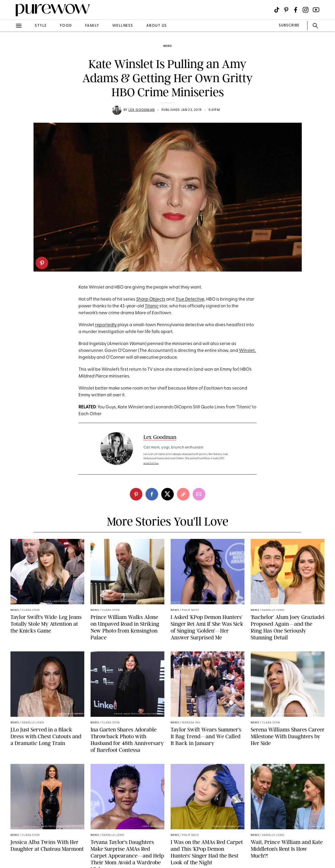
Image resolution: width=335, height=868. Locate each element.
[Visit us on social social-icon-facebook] (296, 10)
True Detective (190, 299)
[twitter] (167, 494)
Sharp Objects (151, 299)
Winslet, (247, 351)
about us (157, 26)
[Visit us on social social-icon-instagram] (306, 10)
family (92, 26)
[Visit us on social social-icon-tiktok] (277, 10)
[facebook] (152, 494)
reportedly (106, 325)
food (66, 26)
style (41, 26)
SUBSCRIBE (289, 26)
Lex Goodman (142, 110)
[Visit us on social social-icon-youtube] (316, 10)
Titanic (152, 306)
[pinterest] (42, 263)
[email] (199, 494)
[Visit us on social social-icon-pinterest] (286, 10)
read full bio (151, 463)
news (167, 46)
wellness (123, 26)
